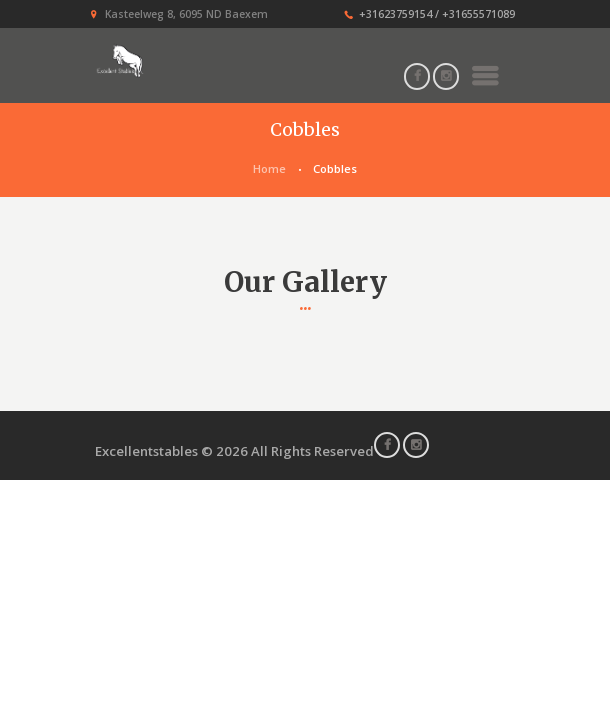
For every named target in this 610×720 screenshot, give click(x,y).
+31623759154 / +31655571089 (437, 14)
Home (269, 168)
